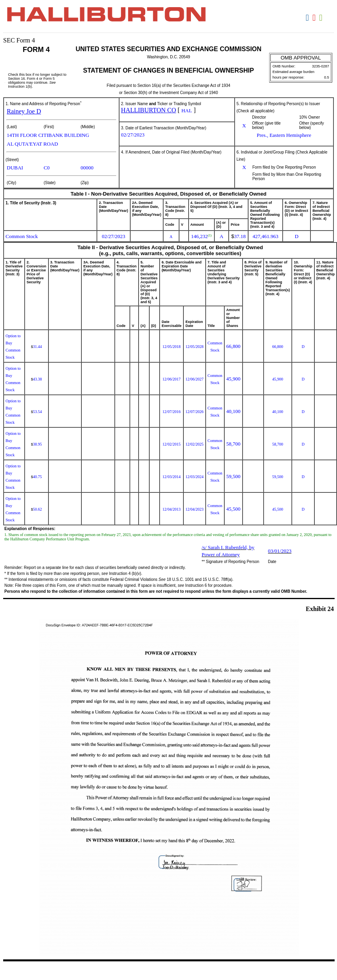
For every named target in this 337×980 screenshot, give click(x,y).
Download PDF (315, 18)
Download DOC (308, 18)
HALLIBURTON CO (149, 110)
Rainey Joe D (24, 111)
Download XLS (322, 18)
